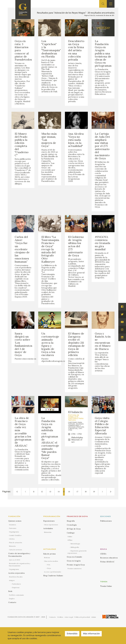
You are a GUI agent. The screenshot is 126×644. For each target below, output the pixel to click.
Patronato (13, 528)
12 (42, 492)
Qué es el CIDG (15, 560)
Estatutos (12, 525)
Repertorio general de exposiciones (77, 552)
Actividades (48, 528)
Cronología (72, 525)
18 (86, 492)
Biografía (71, 521)
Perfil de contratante (16, 595)
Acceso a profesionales (53, 572)
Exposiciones (49, 521)
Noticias (47, 558)
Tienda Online (106, 586)
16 (69, 492)
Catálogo (71, 533)
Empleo (12, 599)
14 (59, 492)
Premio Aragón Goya (76, 565)
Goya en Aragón (74, 561)
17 (77, 492)
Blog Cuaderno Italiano (53, 576)
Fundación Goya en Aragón (21, 617)
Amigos (12, 580)
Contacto (12, 602)
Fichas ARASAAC (107, 562)
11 (34, 492)
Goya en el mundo (74, 557)
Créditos (60, 617)
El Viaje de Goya (74, 529)
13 (50, 492)
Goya (49, 568)
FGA (49, 565)
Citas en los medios (51, 561)
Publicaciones (106, 521)
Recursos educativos (109, 558)
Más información (91, 634)
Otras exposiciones (51, 525)
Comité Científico (15, 535)
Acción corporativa (16, 573)
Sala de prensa (49, 554)
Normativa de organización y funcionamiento (20, 565)
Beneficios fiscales (16, 577)
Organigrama (14, 532)
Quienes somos (15, 521)
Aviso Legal (69, 617)
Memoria (12, 546)
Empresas (16, 587)
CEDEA (12, 539)
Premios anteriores (75, 569)
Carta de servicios (15, 550)
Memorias (48, 532)
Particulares (16, 584)
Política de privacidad (82, 617)
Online (70, 537)
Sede (10, 591)
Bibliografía (75, 547)
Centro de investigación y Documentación (19, 555)
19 (94, 492)
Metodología (75, 544)
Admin (94, 617)
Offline (70, 540)
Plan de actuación (15, 543)
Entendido (72, 634)
